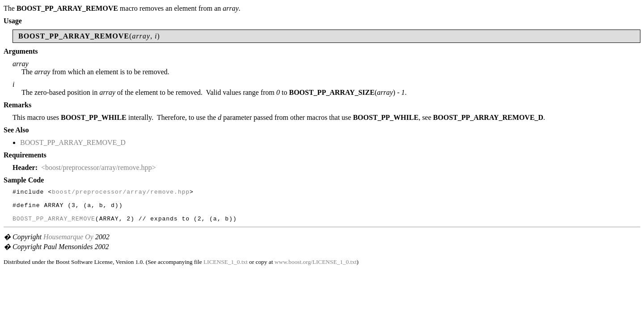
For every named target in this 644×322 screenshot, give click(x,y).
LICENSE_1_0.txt (226, 269)
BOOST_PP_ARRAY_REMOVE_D (73, 142)
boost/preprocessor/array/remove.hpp (121, 193)
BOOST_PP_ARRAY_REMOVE (54, 225)
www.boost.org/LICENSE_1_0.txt (316, 269)
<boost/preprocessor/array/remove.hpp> (99, 167)
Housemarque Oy (68, 244)
